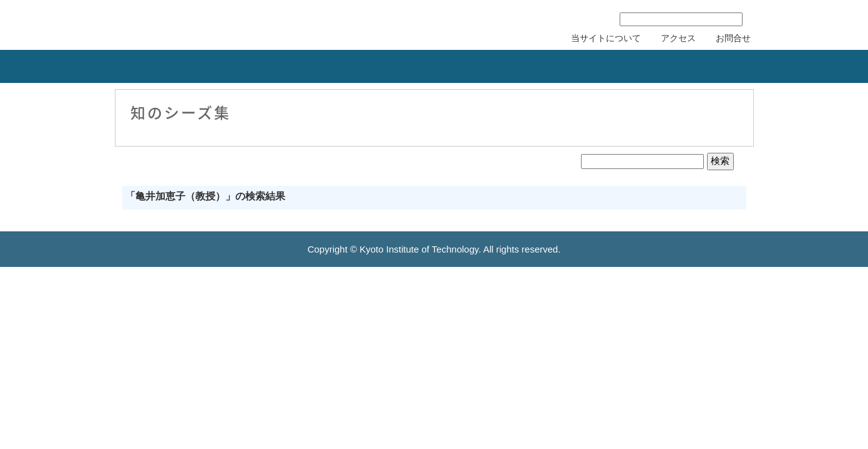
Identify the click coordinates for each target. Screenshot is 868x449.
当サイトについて (606, 38)
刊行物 (619, 66)
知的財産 (310, 66)
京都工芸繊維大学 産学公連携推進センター (217, 23)
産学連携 (210, 66)
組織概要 (110, 66)
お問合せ (733, 38)
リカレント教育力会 (414, 66)
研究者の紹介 (519, 66)
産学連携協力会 (739, 66)
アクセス (678, 38)
